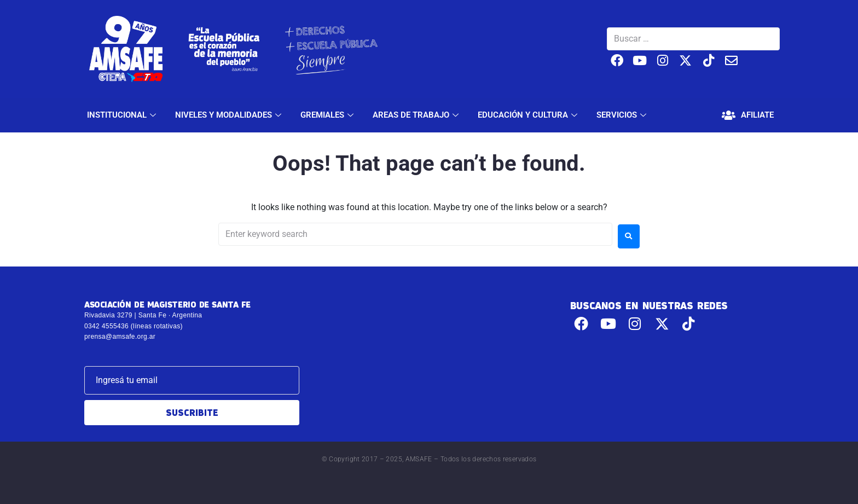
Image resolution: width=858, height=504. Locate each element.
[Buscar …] (693, 39)
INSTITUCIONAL (123, 115)
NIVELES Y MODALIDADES (230, 115)
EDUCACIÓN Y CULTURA (529, 115)
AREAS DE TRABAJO (417, 115)
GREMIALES (328, 115)
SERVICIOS (623, 115)
